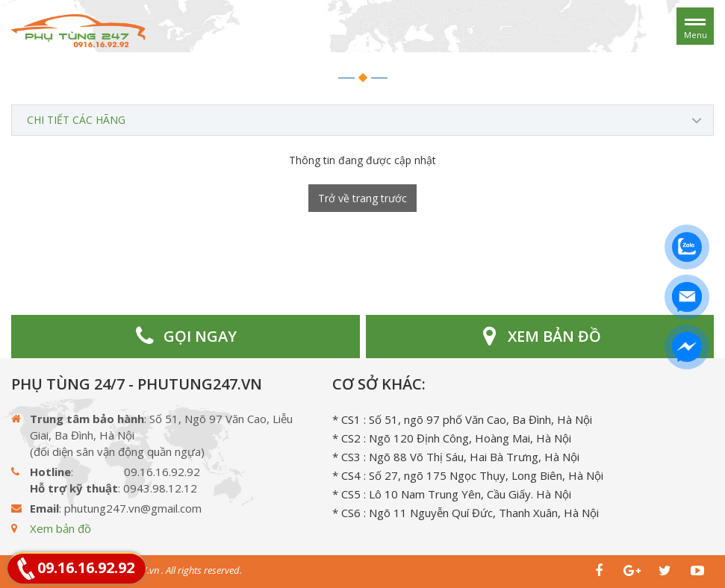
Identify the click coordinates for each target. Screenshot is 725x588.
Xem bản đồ (60, 528)
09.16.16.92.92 (86, 567)
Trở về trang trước (362, 198)
